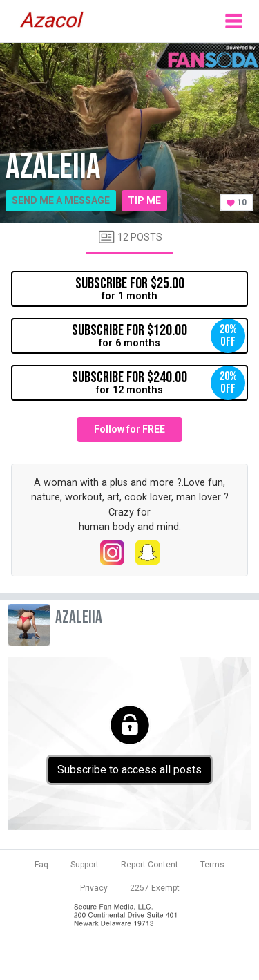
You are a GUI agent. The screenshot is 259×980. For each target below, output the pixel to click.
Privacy (94, 888)
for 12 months (159, 383)
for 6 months (159, 336)
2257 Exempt (155, 888)
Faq (41, 865)
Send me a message (61, 200)
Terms (212, 865)
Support (85, 865)
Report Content (150, 865)
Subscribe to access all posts (129, 770)
